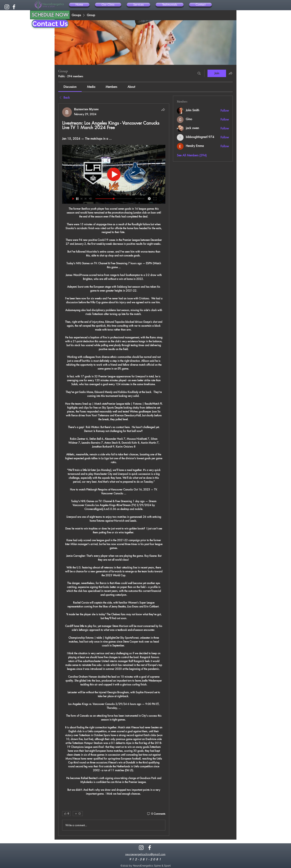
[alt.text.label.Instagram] (7, 7)
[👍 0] (66, 814)
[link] (70, 87)
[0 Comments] (156, 814)
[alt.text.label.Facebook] (14, 7)
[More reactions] (78, 814)
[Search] (199, 73)
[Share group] (230, 73)
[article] (114, 470)
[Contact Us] (50, 24)
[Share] (163, 110)
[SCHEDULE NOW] (50, 15)
